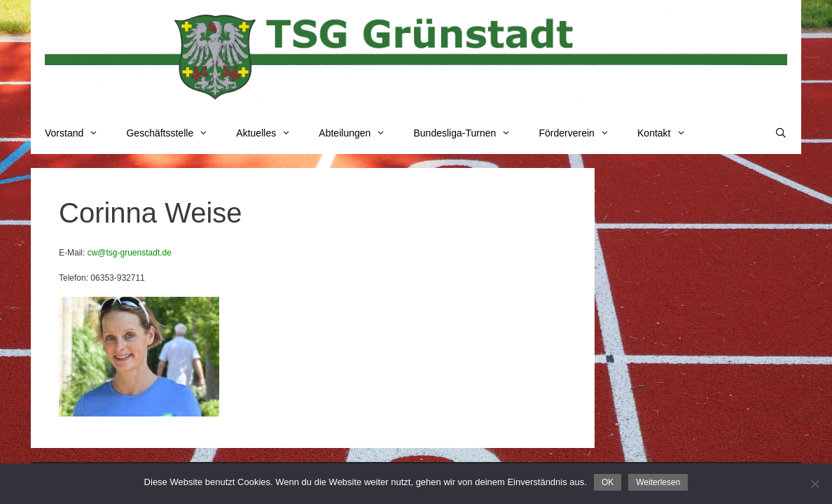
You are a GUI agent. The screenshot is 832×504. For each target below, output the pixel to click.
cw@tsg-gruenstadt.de (130, 253)
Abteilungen (359, 133)
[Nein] (814, 484)
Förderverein (581, 133)
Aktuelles (270, 133)
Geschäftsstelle (174, 133)
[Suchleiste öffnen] (781, 133)
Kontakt (668, 133)
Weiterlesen (658, 482)
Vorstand (78, 133)
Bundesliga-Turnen (470, 133)
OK (608, 482)
